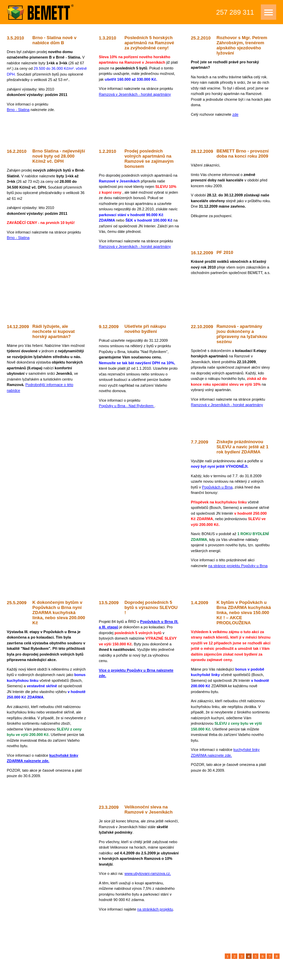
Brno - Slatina (18, 110)
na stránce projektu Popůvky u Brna (238, 566)
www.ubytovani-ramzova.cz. (148, 873)
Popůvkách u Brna (217, 487)
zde (235, 114)
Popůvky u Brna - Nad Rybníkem (127, 406)
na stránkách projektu (155, 909)
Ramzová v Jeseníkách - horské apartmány (135, 94)
